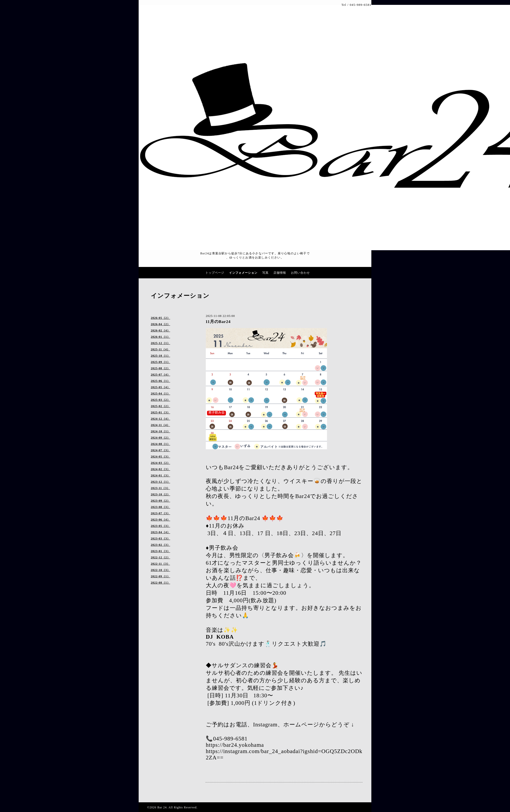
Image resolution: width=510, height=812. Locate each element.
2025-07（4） (160, 375)
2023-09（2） (160, 501)
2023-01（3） (160, 551)
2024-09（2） (160, 438)
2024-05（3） (160, 457)
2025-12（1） (160, 343)
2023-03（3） (160, 539)
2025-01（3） (160, 412)
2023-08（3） (160, 507)
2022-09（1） (160, 576)
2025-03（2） (160, 400)
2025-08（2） (160, 368)
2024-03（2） (160, 463)
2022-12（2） (160, 557)
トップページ (215, 273)
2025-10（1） (160, 356)
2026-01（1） (160, 337)
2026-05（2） (160, 318)
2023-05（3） (160, 526)
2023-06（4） (160, 520)
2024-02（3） (160, 469)
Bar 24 (162, 807)
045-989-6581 (361, 5)
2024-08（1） (160, 444)
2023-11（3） (160, 488)
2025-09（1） (160, 362)
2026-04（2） (160, 324)
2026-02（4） (160, 330)
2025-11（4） (160, 349)
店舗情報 (280, 273)
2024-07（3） (160, 450)
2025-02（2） (160, 406)
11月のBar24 (218, 322)
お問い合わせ (300, 273)
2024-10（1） (160, 431)
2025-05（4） (160, 387)
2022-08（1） (160, 583)
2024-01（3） (160, 475)
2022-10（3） (160, 570)
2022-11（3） (160, 564)
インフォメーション (243, 273)
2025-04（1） (160, 394)
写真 (265, 273)
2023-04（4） (160, 532)
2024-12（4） (160, 419)
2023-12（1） (160, 482)
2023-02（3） (160, 545)
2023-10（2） (160, 494)
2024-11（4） (160, 425)
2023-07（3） (160, 513)
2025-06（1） (160, 381)
